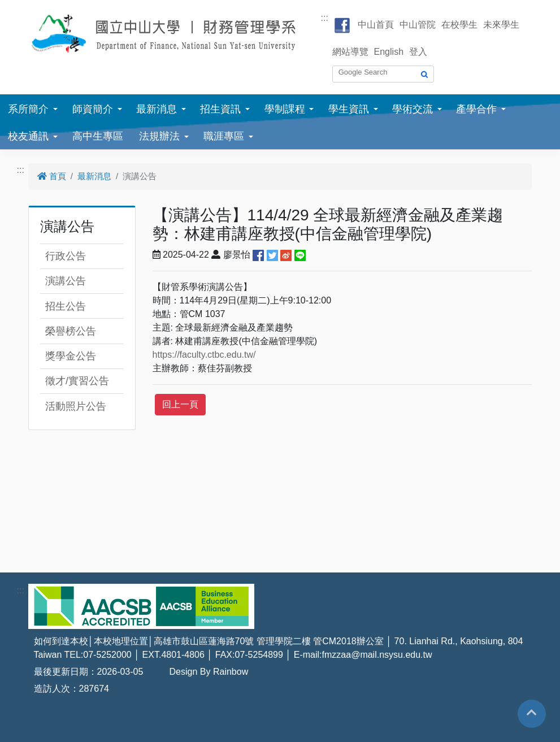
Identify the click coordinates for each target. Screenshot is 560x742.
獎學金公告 (71, 356)
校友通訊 (28, 136)
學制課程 (285, 109)
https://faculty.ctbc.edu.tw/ (204, 355)
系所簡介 (28, 109)
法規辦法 (159, 136)
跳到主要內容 (27, 6)
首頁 (52, 176)
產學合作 (476, 109)
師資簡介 (93, 109)
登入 (418, 52)
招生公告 (66, 306)
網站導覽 (350, 52)
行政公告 (66, 256)
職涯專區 (224, 136)
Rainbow (231, 672)
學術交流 (413, 109)
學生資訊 (349, 109)
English (389, 52)
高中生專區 (98, 136)
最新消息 (157, 109)
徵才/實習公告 (77, 381)
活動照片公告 (76, 406)
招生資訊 (220, 109)
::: (325, 18)
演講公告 (66, 281)
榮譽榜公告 (71, 331)
